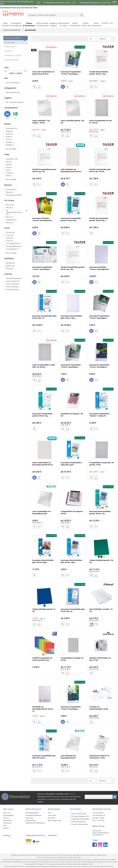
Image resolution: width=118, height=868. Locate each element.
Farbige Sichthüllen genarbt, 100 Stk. (101, 561)
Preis (6, 68)
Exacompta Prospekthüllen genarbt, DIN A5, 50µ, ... (42, 415)
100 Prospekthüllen (14, 246)
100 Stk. (10, 232)
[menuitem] (56, 14)
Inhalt (7, 228)
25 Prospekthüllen (14, 243)
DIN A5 (10, 208)
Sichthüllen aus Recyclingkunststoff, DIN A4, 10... (43, 709)
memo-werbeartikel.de (101, 833)
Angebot (8, 98)
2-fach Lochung (13, 284)
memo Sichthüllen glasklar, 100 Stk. (72, 122)
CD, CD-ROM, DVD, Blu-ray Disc (17, 212)
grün (9, 167)
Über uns (7, 813)
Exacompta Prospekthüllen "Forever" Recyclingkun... (71, 73)
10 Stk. (9, 235)
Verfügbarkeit (10, 88)
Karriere (6, 818)
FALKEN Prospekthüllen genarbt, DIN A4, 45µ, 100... (44, 170)
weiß (9, 176)
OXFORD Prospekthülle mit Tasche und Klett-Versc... (42, 659)
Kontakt (6, 828)
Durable (10, 142)
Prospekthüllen (10, 47)
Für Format (9, 200)
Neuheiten (52, 818)
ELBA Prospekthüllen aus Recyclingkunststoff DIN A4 (42, 464)
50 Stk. (9, 238)
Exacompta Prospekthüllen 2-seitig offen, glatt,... (72, 464)
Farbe (7, 154)
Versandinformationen (34, 815)
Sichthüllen (8, 51)
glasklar (10, 266)
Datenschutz (8, 820)
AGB (5, 825)
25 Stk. (9, 241)
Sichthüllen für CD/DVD (13, 55)
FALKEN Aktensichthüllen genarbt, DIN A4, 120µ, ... (99, 73)
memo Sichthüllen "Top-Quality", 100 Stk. (41, 122)
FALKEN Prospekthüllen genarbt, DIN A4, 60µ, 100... (73, 268)
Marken (8, 124)
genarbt (10, 263)
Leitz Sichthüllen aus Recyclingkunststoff (68, 757)
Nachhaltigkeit (8, 815)
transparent (12, 159)
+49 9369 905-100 (99, 815)
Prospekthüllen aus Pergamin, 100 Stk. (72, 512)
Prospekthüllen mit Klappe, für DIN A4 (72, 659)
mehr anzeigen (10, 149)
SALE (50, 813)
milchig (10, 268)
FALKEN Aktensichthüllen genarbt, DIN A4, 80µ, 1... (99, 219)
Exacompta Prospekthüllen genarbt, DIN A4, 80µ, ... (71, 219)
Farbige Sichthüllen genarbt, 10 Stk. (44, 610)
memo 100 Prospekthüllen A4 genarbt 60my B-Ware (43, 73)
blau (9, 162)
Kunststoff (11, 189)
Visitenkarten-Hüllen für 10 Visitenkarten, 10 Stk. (99, 757)
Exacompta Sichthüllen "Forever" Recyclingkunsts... (43, 219)
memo (9, 134)
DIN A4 (10, 205)
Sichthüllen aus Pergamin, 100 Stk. (72, 415)
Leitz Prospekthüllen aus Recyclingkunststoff (41, 512)
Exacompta (11, 128)
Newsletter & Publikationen (35, 823)
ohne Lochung (13, 281)
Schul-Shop (52, 815)
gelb (9, 164)
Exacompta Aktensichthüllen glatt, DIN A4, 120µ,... (71, 317)
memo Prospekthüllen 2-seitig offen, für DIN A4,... (43, 366)
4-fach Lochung (13, 287)
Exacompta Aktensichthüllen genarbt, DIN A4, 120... (100, 512)
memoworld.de (98, 835)
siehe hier (111, 866)
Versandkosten (77, 857)
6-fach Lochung (13, 289)
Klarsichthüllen (10, 42)
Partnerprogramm (32, 813)
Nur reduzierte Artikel (15, 102)
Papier (9, 192)
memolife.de (97, 831)
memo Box (29, 818)
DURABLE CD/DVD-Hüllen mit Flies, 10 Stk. (100, 659)
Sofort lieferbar (13, 92)
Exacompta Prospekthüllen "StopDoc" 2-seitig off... (99, 415)
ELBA (9, 137)
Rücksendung (30, 820)
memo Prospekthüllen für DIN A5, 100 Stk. (100, 122)
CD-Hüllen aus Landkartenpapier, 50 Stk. (99, 708)
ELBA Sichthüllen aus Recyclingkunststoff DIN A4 (71, 170)
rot (8, 170)
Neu (6, 78)
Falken (9, 131)
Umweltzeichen (11, 108)
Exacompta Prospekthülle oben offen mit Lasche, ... (44, 757)
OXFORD (10, 145)
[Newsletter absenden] (115, 797)
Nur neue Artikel (13, 83)
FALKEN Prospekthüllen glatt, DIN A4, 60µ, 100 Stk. (100, 170)
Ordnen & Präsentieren (13, 38)
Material (8, 185)
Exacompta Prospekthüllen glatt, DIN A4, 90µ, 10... (44, 317)
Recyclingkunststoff (14, 195)
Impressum (7, 823)
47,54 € (19, 73)
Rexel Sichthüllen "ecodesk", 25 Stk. (101, 610)
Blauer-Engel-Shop (55, 820)
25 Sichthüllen (12, 249)
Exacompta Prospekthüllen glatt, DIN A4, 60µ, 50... (73, 610)
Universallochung (14, 278)
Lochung (8, 274)
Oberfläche (9, 258)
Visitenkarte (11, 220)
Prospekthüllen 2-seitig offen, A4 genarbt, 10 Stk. (101, 464)
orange (10, 173)
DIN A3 (10, 217)
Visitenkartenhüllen (11, 60)
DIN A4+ (10, 223)
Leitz (9, 139)
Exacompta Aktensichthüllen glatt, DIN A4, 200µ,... (43, 561)
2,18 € (12, 73)
